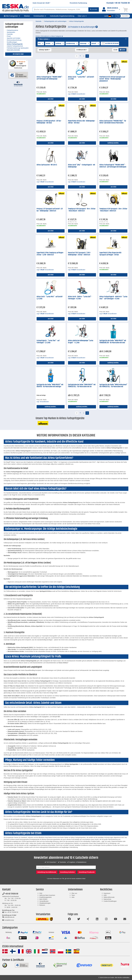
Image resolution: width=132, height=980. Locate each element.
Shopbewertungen (45, 903)
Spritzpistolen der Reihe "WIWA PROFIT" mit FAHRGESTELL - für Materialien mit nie (82, 386)
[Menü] (27, 61)
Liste (115, 50)
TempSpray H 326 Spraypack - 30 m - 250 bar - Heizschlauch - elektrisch (113, 210)
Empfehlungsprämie (45, 897)
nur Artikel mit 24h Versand (112, 43)
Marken (27, 16)
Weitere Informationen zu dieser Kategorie (49, 36)
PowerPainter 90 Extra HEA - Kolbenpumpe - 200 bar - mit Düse (82, 122)
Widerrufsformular (109, 897)
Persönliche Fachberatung (78, 3)
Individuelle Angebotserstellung (62, 16)
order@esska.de (8, 917)
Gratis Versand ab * (41, 3)
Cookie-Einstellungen (110, 901)
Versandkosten (44, 901)
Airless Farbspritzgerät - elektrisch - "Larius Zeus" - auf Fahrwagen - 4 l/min (113, 298)
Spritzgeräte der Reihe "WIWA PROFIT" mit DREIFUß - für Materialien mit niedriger (50, 386)
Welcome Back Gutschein (47, 895)
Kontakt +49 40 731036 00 (118, 3)
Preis (41, 44)
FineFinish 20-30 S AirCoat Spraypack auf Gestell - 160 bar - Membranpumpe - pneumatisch (112, 79)
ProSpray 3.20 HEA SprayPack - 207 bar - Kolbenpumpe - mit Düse (49, 122)
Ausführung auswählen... (113, 143)
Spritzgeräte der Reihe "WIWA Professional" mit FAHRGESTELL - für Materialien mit (113, 386)
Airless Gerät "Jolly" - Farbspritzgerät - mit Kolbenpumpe (82, 166)
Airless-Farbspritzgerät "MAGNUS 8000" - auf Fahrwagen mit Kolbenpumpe (50, 78)
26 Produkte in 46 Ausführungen (83, 27)
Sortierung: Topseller (44, 50)
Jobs (73, 897)
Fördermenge (85, 44)
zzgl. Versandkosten (77, 94)
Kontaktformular (8, 920)
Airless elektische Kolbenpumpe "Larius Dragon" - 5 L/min (81, 342)
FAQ (41, 893)
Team (73, 895)
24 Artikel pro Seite (82, 50)
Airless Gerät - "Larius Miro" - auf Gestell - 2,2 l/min (81, 78)
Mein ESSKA (43, 899)
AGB (105, 895)
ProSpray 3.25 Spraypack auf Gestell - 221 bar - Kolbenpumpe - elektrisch (50, 210)
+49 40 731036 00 (10, 894)
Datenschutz (107, 899)
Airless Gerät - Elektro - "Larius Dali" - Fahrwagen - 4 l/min (80, 298)
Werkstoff (95, 44)
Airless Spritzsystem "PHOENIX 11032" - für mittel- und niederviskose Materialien (113, 122)
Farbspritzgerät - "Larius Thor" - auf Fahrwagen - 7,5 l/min (48, 342)
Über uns (74, 893)
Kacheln (122, 50)
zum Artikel (51, 99)
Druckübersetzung (72, 44)
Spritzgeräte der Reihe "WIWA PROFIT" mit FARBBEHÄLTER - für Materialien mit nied (113, 342)
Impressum (107, 893)
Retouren (42, 905)
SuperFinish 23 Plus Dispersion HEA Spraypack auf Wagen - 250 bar (110, 254)
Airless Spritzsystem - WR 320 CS (47, 165)
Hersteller (50, 44)
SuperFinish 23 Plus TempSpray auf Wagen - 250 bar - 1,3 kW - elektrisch (50, 254)
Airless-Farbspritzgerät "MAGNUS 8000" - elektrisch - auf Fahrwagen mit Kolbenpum (113, 166)
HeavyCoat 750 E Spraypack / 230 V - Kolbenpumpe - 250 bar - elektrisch (79, 254)
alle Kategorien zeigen (18, 54)
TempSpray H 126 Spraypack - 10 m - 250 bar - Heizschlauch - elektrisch (82, 210)
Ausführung (60, 44)
